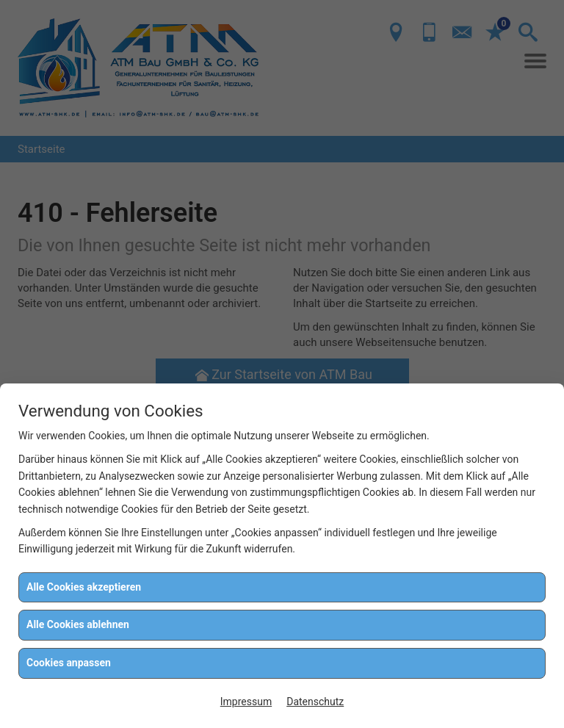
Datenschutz (315, 702)
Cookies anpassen (69, 663)
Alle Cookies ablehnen (78, 624)
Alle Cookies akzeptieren (84, 587)
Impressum (246, 702)
